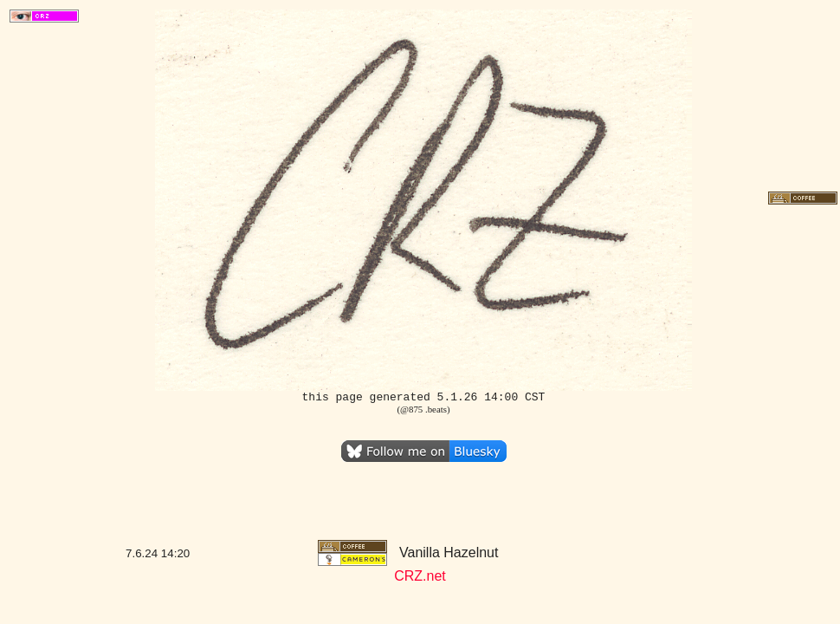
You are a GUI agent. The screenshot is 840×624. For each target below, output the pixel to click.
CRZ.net (420, 576)
